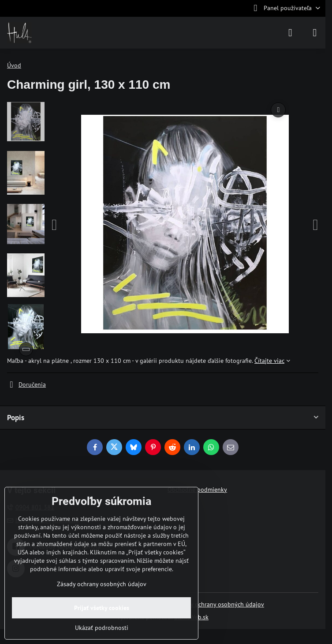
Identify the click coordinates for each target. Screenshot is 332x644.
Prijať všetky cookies (102, 608)
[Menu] (315, 33)
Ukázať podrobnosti (102, 628)
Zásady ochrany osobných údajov (219, 604)
